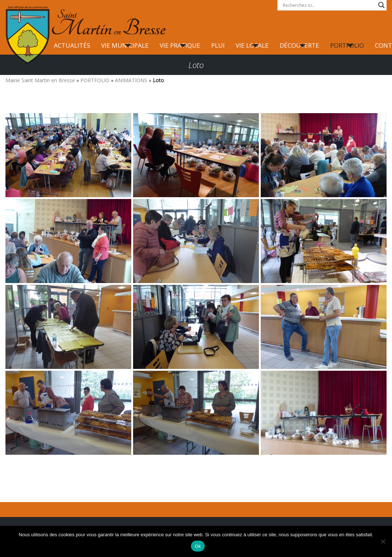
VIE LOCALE (252, 45)
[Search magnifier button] (381, 5)
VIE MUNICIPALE (125, 45)
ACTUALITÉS (72, 45)
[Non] (383, 541)
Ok (198, 546)
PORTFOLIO (347, 45)
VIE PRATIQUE (180, 45)
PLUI (218, 45)
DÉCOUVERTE (299, 45)
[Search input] (329, 5)
